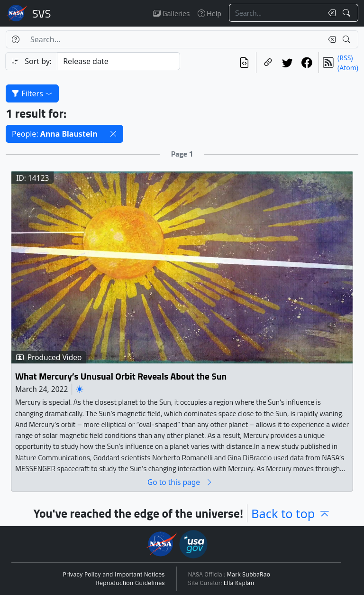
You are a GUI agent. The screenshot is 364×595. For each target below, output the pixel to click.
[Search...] (276, 13)
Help (209, 13)
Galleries (171, 13)
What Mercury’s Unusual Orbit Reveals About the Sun (121, 376)
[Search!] (348, 13)
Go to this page (180, 482)
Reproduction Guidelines (130, 583)
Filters (32, 93)
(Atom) (348, 68)
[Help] (15, 39)
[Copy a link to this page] (268, 63)
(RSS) (345, 58)
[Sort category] (118, 61)
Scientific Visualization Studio (42, 13)
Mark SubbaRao (249, 575)
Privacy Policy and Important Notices (114, 575)
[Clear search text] (330, 13)
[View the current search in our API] (244, 63)
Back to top (291, 513)
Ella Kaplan (239, 583)
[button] (113, 134)
